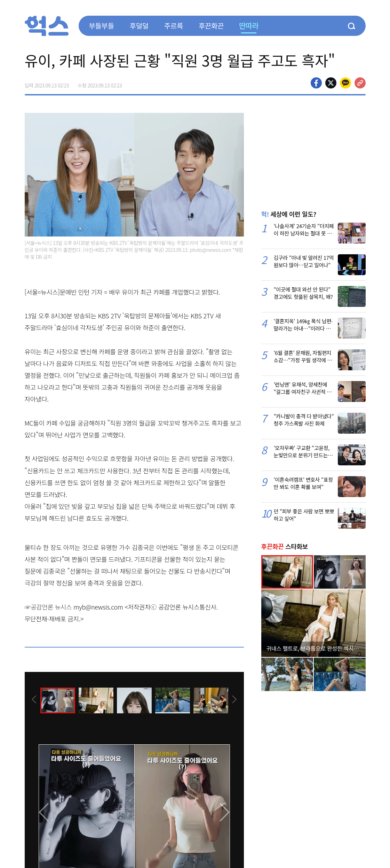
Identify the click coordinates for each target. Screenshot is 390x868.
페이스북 (316, 83)
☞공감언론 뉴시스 (48, 607)
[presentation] (34, 700)
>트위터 (331, 83)
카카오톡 (345, 83)
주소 (360, 83)
